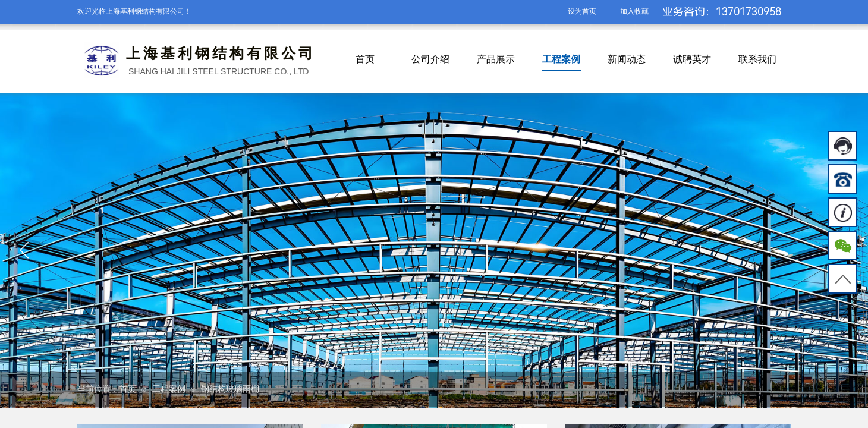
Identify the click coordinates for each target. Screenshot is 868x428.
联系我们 (757, 59)
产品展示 (496, 59)
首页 (365, 59)
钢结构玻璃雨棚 (230, 389)
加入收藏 (634, 11)
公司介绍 (430, 59)
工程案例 (561, 59)
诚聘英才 (692, 59)
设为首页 (582, 11)
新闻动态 (627, 59)
